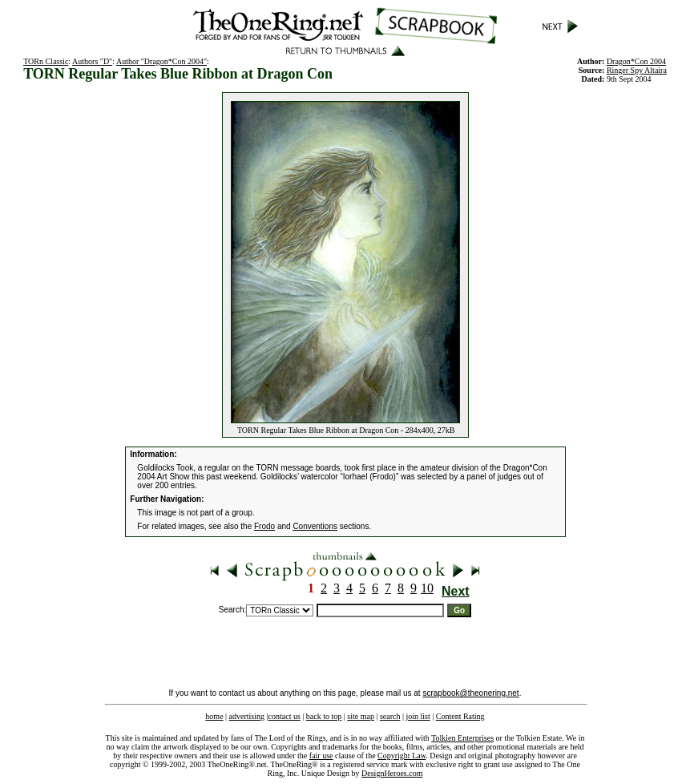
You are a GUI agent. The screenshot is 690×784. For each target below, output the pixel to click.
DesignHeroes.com (392, 773)
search (390, 716)
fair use (321, 756)
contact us (284, 716)
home (214, 716)
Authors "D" (92, 61)
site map (361, 716)
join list (418, 716)
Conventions (315, 526)
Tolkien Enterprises (462, 738)
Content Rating (460, 716)
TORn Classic (46, 61)
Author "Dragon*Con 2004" (161, 61)
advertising (247, 716)
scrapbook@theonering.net (470, 693)
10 (427, 588)
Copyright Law (401, 756)
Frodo (264, 526)
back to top (324, 716)
